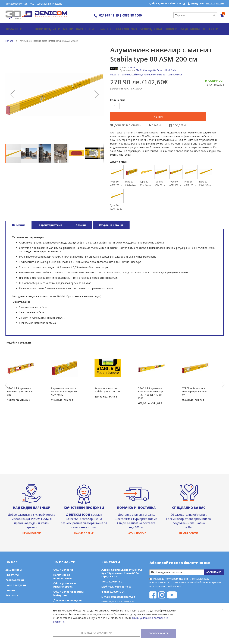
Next (226, 383)
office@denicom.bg (16, 4)
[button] (12, 91)
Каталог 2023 (116, 27)
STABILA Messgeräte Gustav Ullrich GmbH (157, 67)
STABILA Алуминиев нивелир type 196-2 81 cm (20, 390)
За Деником (176, 27)
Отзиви (81, 223)
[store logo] (36, 15)
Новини (158, 27)
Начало (9, 37)
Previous (3, 383)
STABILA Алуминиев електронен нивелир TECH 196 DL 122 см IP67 (150, 392)
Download (95, 27)
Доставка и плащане (50, 4)
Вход (195, 3)
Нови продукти (40, 27)
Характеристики (50, 223)
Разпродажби (138, 27)
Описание (19, 223)
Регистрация (215, 3)
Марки (59, 27)
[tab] (19, 224)
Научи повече (32, 533)
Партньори (76, 27)
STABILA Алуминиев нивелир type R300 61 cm (195, 390)
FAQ (32, 4)
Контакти (196, 27)
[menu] (14, 27)
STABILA (131, 64)
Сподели (179, 124)
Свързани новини (111, 223)
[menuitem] (14, 27)
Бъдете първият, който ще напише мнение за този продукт (146, 71)
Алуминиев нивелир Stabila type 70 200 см (107, 388)
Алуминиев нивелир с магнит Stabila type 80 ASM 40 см (64, 390)
